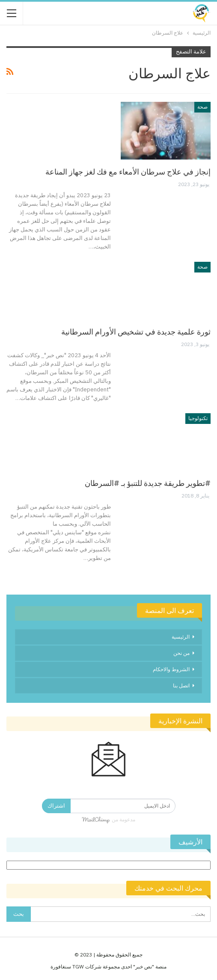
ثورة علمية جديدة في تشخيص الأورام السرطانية (136, 332)
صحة (202, 107)
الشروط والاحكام (171, 669)
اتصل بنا (181, 685)
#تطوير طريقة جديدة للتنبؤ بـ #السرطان (148, 483)
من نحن (181, 653)
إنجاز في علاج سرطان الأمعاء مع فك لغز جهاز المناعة (128, 172)
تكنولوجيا (198, 418)
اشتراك (56, 806)
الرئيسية (181, 637)
